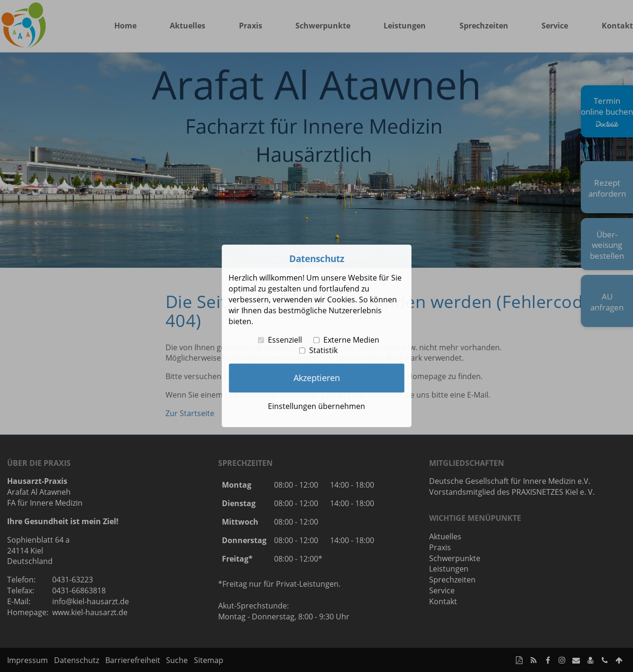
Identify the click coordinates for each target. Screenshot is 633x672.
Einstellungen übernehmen (316, 406)
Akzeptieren (317, 378)
